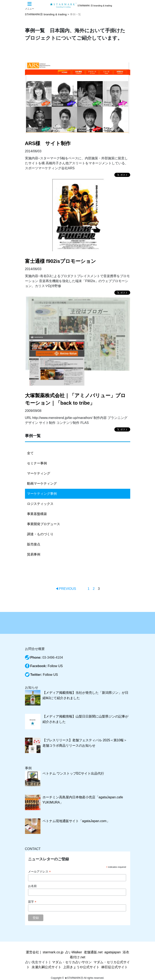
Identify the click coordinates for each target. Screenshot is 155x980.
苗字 (32, 902)
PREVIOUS (68, 589)
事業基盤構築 (37, 514)
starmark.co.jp (53, 952)
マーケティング (39, 473)
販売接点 (34, 544)
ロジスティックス (40, 504)
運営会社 (32, 952)
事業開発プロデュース (44, 524)
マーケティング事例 (42, 494)
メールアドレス (39, 872)
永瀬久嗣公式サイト (46, 967)
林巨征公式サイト (115, 967)
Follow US (55, 666)
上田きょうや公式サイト (81, 967)
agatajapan (113, 952)
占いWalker (74, 952)
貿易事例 (34, 554)
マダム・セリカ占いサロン (72, 962)
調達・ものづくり (40, 534)
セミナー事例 (37, 463)
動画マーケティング (42, 483)
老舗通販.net (93, 952)
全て (30, 453)
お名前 (32, 886)
